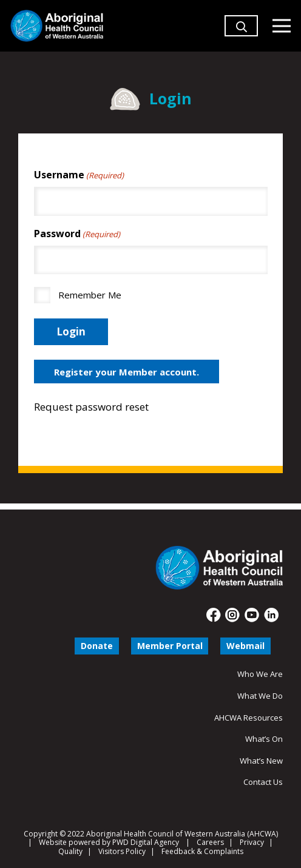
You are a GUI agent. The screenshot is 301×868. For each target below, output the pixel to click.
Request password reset (91, 407)
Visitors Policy (122, 851)
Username (79, 175)
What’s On (264, 739)
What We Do (260, 696)
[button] (242, 42)
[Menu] (281, 26)
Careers (210, 842)
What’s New (261, 761)
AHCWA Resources (249, 718)
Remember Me (90, 295)
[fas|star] (214, 615)
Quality (70, 851)
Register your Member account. (127, 372)
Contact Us (263, 782)
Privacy (252, 842)
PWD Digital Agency (146, 843)
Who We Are (260, 674)
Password (77, 234)
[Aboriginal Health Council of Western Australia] (57, 26)
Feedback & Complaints (202, 851)
